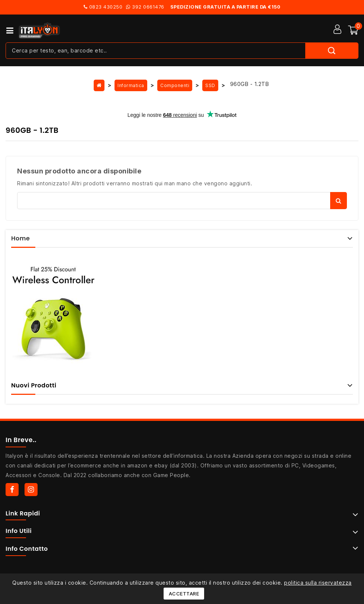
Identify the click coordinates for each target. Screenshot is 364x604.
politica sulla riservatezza (318, 583)
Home (20, 238)
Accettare (184, 594)
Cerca (339, 201)
